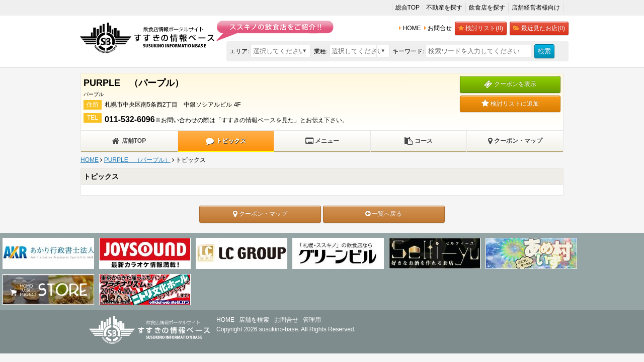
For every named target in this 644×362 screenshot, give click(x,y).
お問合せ (286, 320)
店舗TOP (129, 141)
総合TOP (408, 8)
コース (418, 141)
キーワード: (408, 51)
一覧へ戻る (384, 214)
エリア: (239, 51)
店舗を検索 (254, 320)
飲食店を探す (487, 8)
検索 (544, 51)
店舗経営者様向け (536, 8)
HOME (90, 160)
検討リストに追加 (510, 104)
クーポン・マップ (515, 141)
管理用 (312, 320)
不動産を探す (444, 8)
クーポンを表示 (510, 84)
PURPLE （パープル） (137, 160)
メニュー (322, 141)
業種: (321, 51)
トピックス (226, 141)
